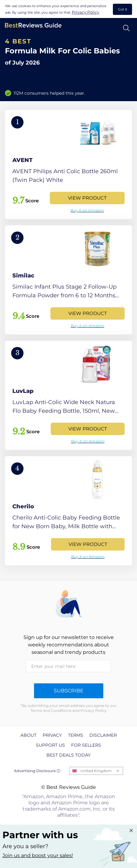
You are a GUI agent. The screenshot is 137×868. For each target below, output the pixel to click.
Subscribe (69, 691)
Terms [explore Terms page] (76, 735)
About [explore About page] (28, 735)
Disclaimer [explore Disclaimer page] (103, 735)
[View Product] (68, 164)
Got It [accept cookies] (122, 9)
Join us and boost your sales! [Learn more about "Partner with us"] (38, 855)
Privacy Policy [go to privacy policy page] (86, 12)
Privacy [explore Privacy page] (52, 735)
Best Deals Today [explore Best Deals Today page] (68, 755)
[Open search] (126, 28)
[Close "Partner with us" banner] (131, 830)
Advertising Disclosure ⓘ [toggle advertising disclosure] (37, 771)
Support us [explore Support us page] (50, 745)
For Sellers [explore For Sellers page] (86, 745)
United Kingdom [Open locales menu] (96, 771)
